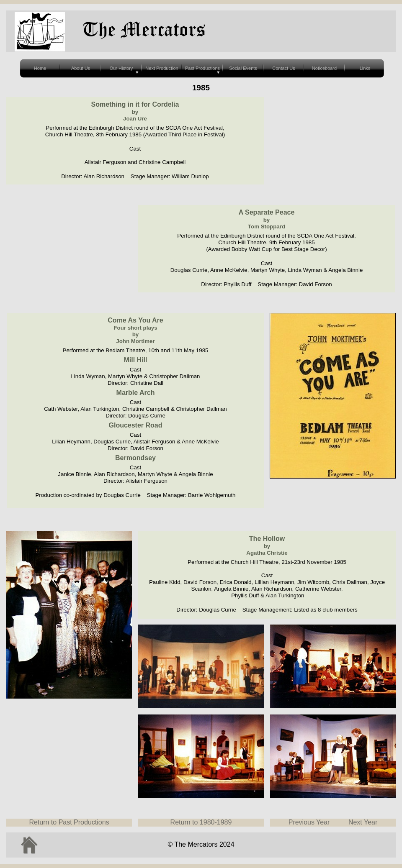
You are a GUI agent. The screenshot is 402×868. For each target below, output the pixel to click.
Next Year (363, 822)
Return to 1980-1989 (201, 822)
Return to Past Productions (69, 822)
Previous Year (309, 822)
